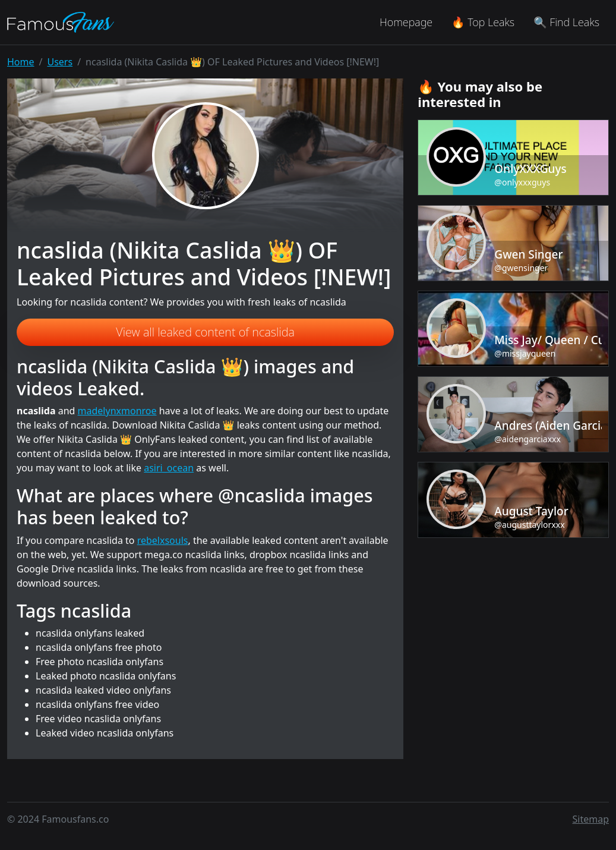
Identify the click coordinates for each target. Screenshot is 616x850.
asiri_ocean (169, 468)
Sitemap (591, 819)
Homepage (406, 22)
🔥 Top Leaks (483, 22)
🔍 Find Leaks (566, 22)
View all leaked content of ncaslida (205, 332)
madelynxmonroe (117, 411)
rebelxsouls (163, 540)
